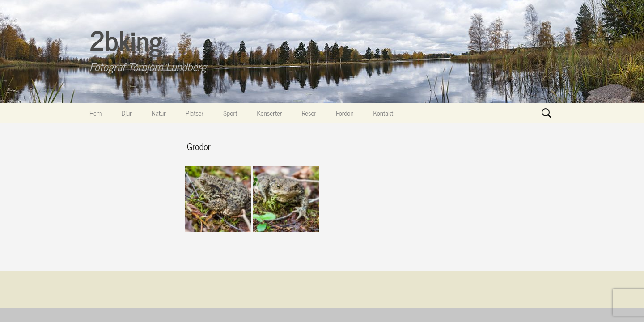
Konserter (270, 113)
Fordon (345, 113)
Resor (309, 113)
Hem (95, 113)
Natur (159, 113)
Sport (230, 113)
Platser (195, 113)
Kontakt (383, 113)
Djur (126, 113)
